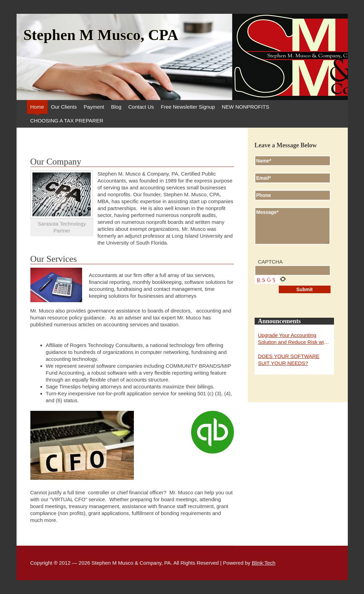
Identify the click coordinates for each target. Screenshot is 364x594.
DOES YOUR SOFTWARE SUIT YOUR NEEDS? (289, 360)
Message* (292, 226)
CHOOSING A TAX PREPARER (67, 121)
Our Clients (64, 107)
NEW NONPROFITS (246, 107)
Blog (116, 107)
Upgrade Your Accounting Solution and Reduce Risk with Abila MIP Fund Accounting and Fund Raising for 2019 (294, 339)
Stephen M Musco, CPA (101, 35)
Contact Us (141, 107)
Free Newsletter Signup (188, 107)
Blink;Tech (264, 563)
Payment (94, 107)
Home (37, 107)
